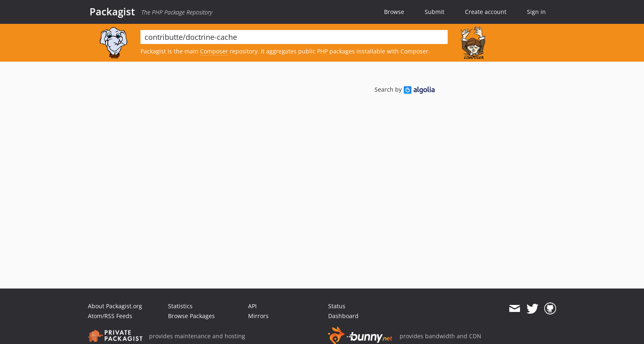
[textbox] (294, 37)
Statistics (180, 306)
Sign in (536, 12)
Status (337, 306)
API (252, 306)
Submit (435, 12)
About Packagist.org (115, 306)
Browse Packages (191, 316)
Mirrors (258, 316)
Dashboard (343, 316)
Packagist (112, 12)
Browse (394, 12)
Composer (214, 51)
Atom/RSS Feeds (110, 316)
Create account (486, 12)
